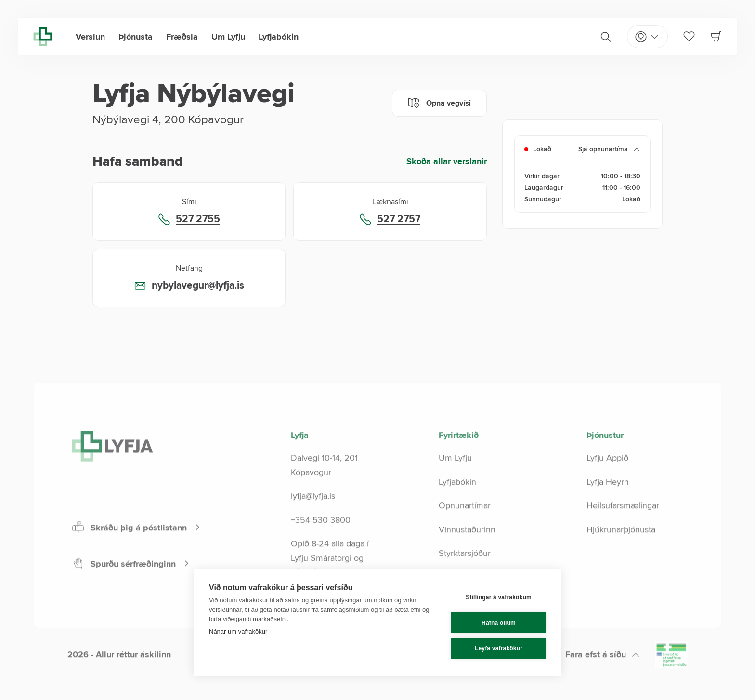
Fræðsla (182, 37)
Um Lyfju (228, 37)
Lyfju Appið (607, 479)
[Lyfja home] (43, 37)
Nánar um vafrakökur (238, 631)
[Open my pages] (647, 37)
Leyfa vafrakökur (499, 648)
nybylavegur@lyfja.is (198, 286)
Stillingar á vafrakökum (499, 597)
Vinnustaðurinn (467, 551)
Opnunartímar (465, 527)
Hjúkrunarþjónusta (621, 551)
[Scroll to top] (602, 676)
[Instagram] (368, 678)
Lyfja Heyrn (608, 503)
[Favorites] (689, 36)
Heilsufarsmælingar (623, 527)
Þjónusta (136, 37)
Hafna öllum (499, 623)
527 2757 (399, 219)
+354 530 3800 (321, 541)
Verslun (90, 37)
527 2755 (198, 219)
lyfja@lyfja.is (313, 517)
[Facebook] (351, 678)
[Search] (606, 37)
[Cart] (716, 36)
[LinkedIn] (386, 678)
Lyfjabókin (279, 37)
